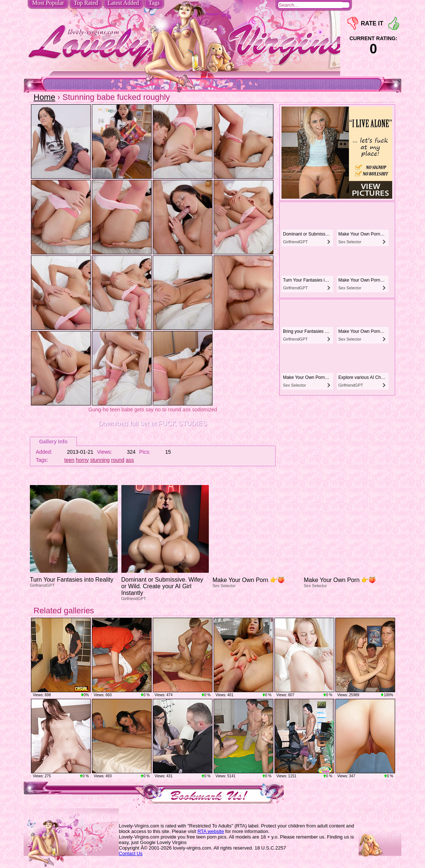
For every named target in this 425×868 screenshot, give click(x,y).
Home (44, 97)
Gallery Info (53, 442)
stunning (100, 460)
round (118, 460)
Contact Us (131, 853)
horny (82, 460)
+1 (394, 23)
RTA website (211, 831)
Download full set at (153, 423)
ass (130, 460)
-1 (353, 23)
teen (69, 460)
